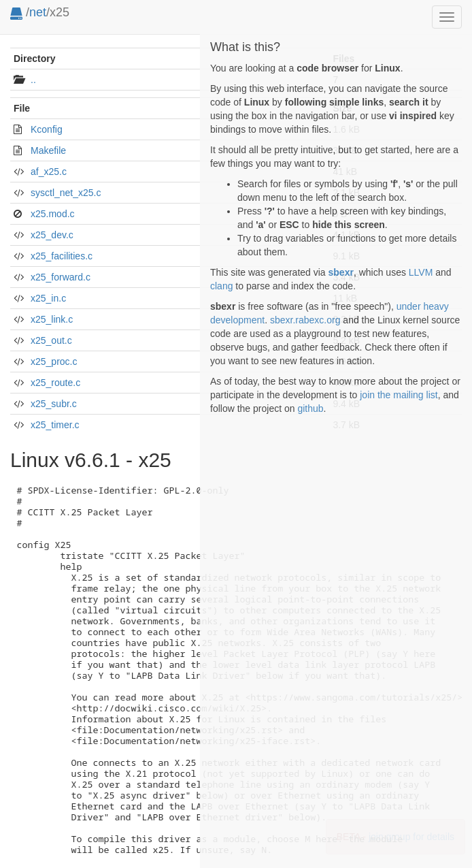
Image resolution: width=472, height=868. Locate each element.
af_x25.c (49, 172)
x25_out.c (51, 340)
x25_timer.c (55, 425)
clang (221, 286)
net (38, 12)
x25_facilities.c (62, 256)
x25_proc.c (54, 361)
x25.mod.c (53, 214)
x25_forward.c (61, 277)
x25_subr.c (54, 404)
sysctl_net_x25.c (66, 193)
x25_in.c (48, 298)
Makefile (48, 150)
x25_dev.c (52, 235)
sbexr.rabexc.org (305, 320)
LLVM (421, 272)
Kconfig (47, 129)
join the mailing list (399, 395)
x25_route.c (55, 383)
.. (33, 80)
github (310, 408)
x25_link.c (52, 319)
